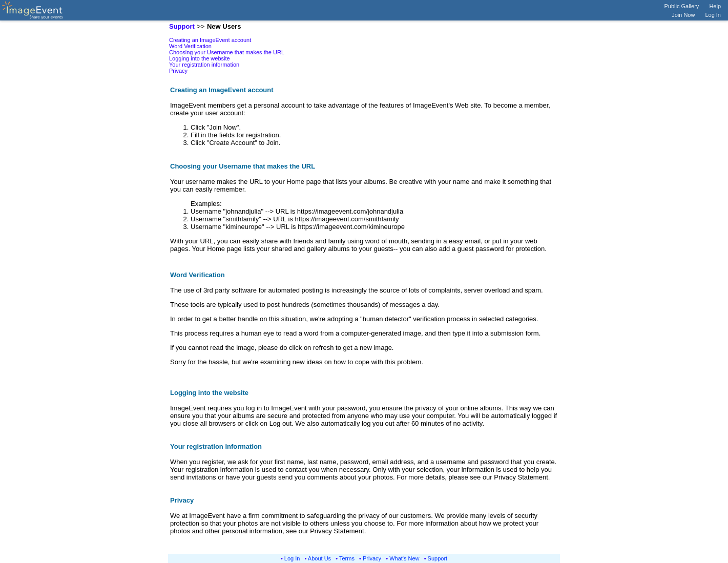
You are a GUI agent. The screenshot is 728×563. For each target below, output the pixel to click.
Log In (713, 15)
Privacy (178, 71)
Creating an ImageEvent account (210, 40)
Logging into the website (200, 58)
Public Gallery (682, 6)
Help (715, 6)
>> (201, 26)
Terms (347, 558)
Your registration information (204, 65)
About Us (319, 558)
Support (438, 558)
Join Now (683, 15)
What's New (404, 558)
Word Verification (190, 46)
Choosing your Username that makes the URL (227, 52)
